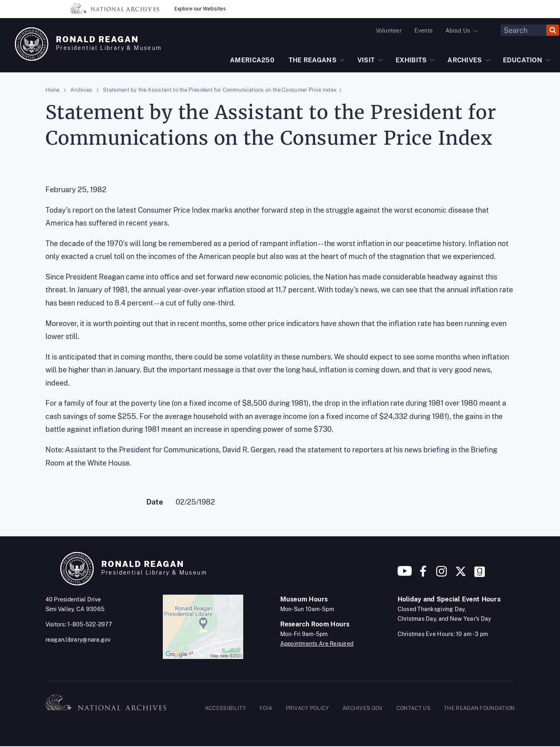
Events (424, 31)
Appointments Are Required (317, 644)
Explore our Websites (200, 8)
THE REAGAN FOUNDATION (479, 708)
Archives (81, 90)
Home (53, 90)
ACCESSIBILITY (226, 708)
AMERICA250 (252, 60)
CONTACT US (413, 708)
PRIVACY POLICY (308, 708)
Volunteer (389, 31)
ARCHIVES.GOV (363, 708)
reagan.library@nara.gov (78, 640)
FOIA (266, 708)
